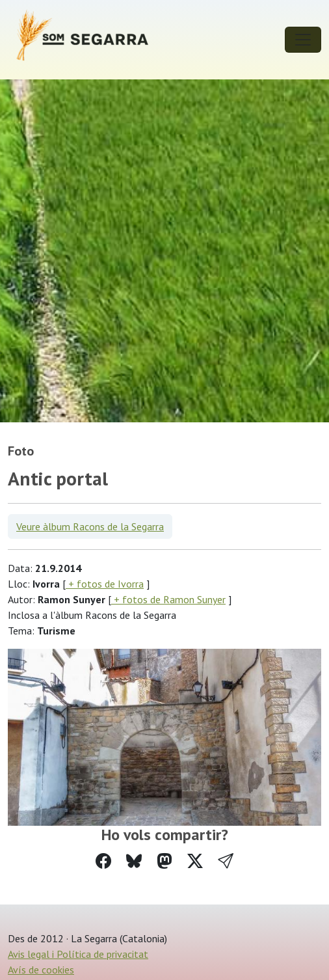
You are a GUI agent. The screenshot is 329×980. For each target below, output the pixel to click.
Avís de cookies (41, 970)
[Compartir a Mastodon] (164, 861)
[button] (226, 861)
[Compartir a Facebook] (103, 861)
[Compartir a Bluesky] (134, 861)
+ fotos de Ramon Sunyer (168, 599)
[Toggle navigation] (303, 40)
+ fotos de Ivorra (105, 584)
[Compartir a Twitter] (195, 861)
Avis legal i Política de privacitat (78, 954)
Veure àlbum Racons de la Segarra (90, 526)
